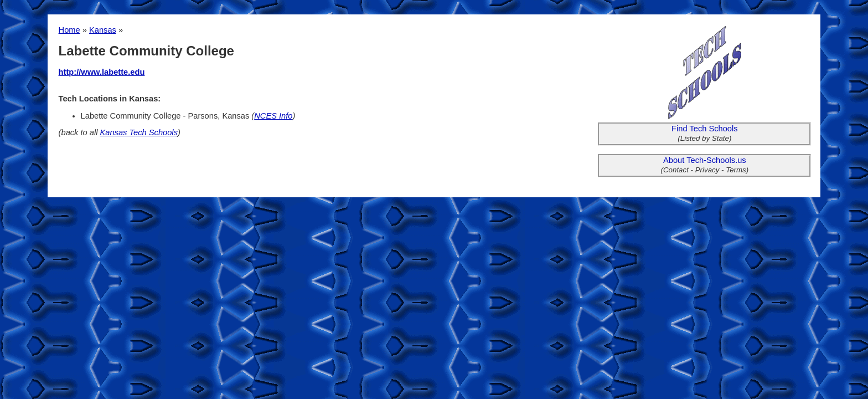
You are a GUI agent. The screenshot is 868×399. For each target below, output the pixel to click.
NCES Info (273, 116)
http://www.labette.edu (102, 72)
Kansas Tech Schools (139, 132)
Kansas (103, 30)
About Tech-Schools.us (705, 160)
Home (69, 30)
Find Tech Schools (705, 129)
